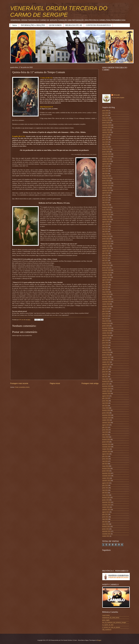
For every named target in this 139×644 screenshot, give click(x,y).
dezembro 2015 (107, 415)
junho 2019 (105, 314)
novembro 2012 (107, 505)
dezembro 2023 (107, 183)
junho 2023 (105, 198)
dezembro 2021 (107, 241)
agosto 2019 (106, 309)
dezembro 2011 (107, 531)
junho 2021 (105, 256)
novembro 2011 (107, 534)
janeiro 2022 (106, 239)
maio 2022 (105, 229)
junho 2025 (105, 140)
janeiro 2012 (106, 529)
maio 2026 (105, 113)
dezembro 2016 (107, 386)
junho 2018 (105, 343)
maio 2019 (105, 316)
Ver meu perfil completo (118, 98)
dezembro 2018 (107, 328)
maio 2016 (105, 403)
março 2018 (106, 350)
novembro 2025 (107, 127)
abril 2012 (105, 522)
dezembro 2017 (107, 357)
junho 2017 (105, 372)
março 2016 (106, 408)
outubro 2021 (106, 246)
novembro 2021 (107, 244)
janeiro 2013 (106, 500)
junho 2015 (105, 430)
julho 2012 (105, 514)
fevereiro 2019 (106, 323)
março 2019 (106, 321)
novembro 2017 (107, 360)
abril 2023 (105, 202)
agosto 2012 (106, 512)
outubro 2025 (106, 130)
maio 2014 (105, 461)
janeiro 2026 (106, 123)
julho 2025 (105, 137)
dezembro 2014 (107, 444)
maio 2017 (105, 374)
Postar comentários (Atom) (22, 387)
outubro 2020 (106, 275)
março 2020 (106, 292)
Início (15, 25)
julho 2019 (105, 311)
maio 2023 (105, 200)
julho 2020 (105, 282)
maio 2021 (105, 258)
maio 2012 (105, 519)
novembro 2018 (107, 331)
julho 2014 (105, 456)
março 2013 (106, 495)
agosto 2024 (106, 164)
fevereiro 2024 (106, 178)
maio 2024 (105, 171)
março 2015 (106, 437)
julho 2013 (105, 485)
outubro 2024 (106, 159)
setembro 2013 (106, 481)
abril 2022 (105, 231)
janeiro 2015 (106, 442)
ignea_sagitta (106, 620)
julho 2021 (105, 253)
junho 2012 (105, 517)
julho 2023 (105, 195)
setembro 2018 (106, 335)
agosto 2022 (106, 222)
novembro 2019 (107, 302)
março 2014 (106, 466)
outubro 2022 (106, 217)
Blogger (99, 640)
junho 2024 (105, 169)
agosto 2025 (106, 135)
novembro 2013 (107, 476)
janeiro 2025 (106, 152)
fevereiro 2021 (106, 265)
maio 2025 (105, 142)
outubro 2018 (106, 333)
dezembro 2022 (107, 212)
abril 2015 (105, 435)
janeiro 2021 (106, 268)
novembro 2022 (107, 215)
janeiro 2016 (106, 413)
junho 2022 (105, 227)
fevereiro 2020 (106, 294)
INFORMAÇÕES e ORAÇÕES (33, 25)
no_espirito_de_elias (108, 625)
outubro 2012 (106, 507)
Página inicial (55, 383)
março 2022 (106, 234)
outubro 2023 (106, 188)
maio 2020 (105, 287)
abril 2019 (105, 319)
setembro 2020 (106, 277)
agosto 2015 (106, 425)
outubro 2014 (106, 449)
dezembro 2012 (107, 502)
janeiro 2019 (106, 326)
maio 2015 (105, 432)
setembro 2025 (106, 132)
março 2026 (106, 118)
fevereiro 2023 (106, 207)
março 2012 (106, 524)
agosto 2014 (106, 454)
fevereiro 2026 (106, 120)
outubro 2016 (106, 391)
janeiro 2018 (106, 355)
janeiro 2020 (106, 297)
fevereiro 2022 (106, 236)
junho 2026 (105, 111)
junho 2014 (105, 459)
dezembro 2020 (107, 270)
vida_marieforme (107, 630)
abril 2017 (105, 377)
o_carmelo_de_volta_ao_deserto (111, 627)
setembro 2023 (106, 190)
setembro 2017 (106, 364)
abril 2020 (105, 290)
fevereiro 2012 (106, 526)
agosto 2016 (106, 396)
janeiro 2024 (106, 181)
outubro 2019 (106, 304)
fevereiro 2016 (106, 410)
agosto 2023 (106, 193)
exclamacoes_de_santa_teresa (111, 618)
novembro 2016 (107, 389)
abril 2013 (105, 493)
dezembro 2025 (107, 125)
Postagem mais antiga (90, 383)
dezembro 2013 (107, 473)
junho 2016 (105, 401)
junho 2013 (105, 488)
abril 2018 (105, 348)
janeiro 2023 (106, 210)
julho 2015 (105, 427)
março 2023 (106, 205)
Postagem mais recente (19, 383)
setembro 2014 (106, 452)
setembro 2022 (106, 219)
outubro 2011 (106, 536)
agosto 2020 (106, 280)
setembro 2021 (106, 248)
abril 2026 (105, 115)
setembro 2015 (106, 423)
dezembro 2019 (107, 299)
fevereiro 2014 (106, 468)
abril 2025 (105, 144)
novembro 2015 (107, 418)
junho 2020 (105, 285)
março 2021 (106, 263)
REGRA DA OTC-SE (74, 25)
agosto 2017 (106, 367)
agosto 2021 (106, 251)
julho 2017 (105, 369)
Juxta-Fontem (106, 615)
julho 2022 (105, 224)
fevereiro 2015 (106, 439)
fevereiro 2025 (106, 149)
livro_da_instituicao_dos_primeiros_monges (114, 622)
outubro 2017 (106, 362)
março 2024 (106, 176)
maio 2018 (105, 345)
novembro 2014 (107, 447)
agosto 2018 (106, 338)
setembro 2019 (106, 306)
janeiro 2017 (106, 384)
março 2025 (106, 147)
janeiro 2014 (106, 471)
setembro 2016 (106, 393)
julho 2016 (105, 398)
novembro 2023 (107, 186)
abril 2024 (105, 173)
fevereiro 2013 (106, 497)
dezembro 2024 (107, 154)
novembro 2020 (107, 273)
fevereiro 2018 (106, 352)
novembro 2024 (107, 157)
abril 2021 (105, 260)
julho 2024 (105, 166)
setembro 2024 (106, 161)
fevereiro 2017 (106, 381)
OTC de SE (116, 95)
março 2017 (106, 379)
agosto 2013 (106, 483)
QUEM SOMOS (55, 25)
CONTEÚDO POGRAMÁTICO (98, 25)
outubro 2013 (106, 478)
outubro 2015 (106, 420)
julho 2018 (105, 340)
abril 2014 (105, 464)
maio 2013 (105, 490)
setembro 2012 (106, 510)
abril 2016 (105, 406)
